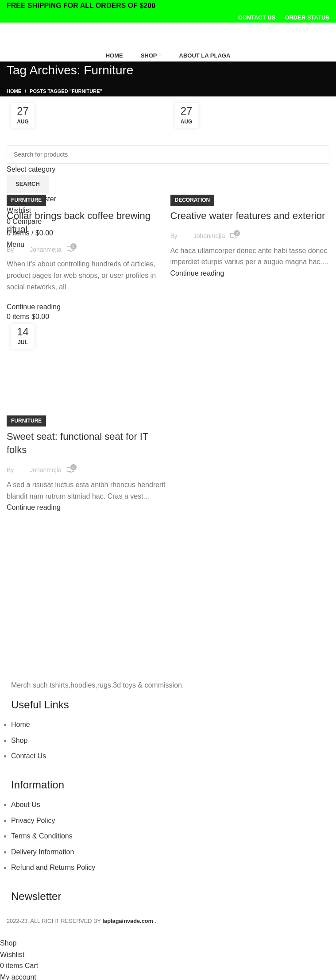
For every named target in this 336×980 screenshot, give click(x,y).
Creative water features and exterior (248, 216)
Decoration (193, 200)
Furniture (26, 200)
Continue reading (34, 307)
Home (14, 91)
